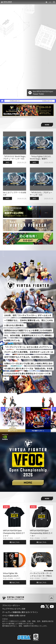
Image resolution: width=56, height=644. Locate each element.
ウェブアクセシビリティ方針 (14, 609)
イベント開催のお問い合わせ (14, 615)
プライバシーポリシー (11, 605)
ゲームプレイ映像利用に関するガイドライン (20, 612)
